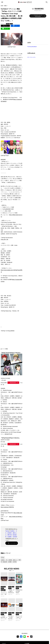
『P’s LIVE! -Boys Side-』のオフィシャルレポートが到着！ (4, 617)
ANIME (5, 6)
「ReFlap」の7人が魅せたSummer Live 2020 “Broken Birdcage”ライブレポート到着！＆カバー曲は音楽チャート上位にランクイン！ (12, 591)
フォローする (12, 543)
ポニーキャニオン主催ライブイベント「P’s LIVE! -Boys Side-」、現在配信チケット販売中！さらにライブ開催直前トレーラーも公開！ (19, 617)
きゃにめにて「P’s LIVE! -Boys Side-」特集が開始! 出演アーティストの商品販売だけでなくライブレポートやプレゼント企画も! (11, 617)
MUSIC (11, 24)
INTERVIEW (3, 587)
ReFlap (7, 531)
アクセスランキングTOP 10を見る (38, 16)
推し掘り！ (3, 590)
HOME (2, 6)
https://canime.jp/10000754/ (7, 507)
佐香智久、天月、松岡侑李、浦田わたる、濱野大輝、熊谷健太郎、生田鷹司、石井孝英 (11, 561)
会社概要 (27, 643)
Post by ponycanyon (32, 47)
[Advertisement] (37, 29)
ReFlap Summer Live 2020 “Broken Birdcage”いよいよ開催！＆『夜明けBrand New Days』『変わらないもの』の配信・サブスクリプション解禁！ (19, 591)
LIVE (13, 587)
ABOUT (4, 643)
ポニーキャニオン (32, 57)
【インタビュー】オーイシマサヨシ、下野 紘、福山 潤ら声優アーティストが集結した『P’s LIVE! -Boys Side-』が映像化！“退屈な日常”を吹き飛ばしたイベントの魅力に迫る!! (4, 593)
